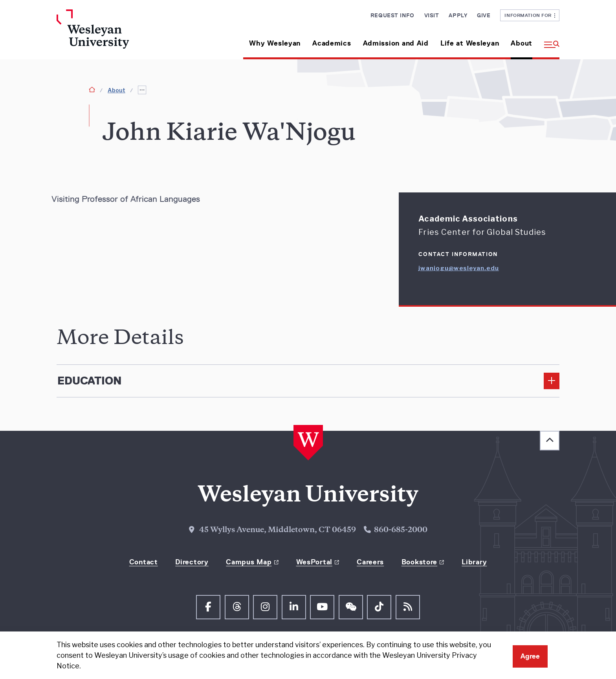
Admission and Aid (396, 43)
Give (484, 15)
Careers (370, 562)
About (522, 43)
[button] (549, 40)
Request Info (392, 15)
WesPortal (314, 562)
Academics (332, 43)
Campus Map (249, 562)
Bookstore (419, 562)
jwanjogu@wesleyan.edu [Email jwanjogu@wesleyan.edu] (459, 268)
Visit (432, 15)
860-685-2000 (401, 530)
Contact (144, 562)
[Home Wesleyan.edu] (115, 34)
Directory (192, 562)
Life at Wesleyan (470, 43)
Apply (458, 15)
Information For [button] (530, 15)
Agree (530, 656)
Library (474, 562)
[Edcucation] (308, 381)
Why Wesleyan (275, 43)
